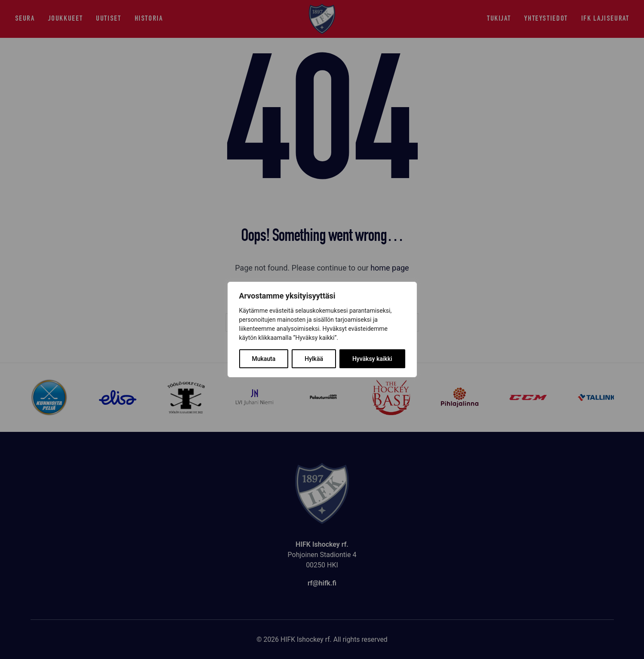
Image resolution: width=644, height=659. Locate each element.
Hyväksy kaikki (372, 359)
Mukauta (263, 359)
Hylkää (314, 359)
